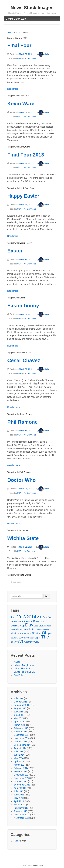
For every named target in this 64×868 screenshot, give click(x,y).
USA (19, 58)
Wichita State (23, 538)
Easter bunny (23, 306)
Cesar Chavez (24, 360)
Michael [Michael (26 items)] (45, 629)
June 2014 (19, 755)
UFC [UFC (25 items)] (17, 642)
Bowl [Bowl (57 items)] (36, 621)
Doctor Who (21, 480)
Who (28, 530)
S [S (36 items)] (17, 638)
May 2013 (19, 798)
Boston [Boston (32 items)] (29, 621)
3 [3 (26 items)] (13, 618)
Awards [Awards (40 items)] (15, 621)
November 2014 (22, 738)
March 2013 (20, 805)
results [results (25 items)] (13, 638)
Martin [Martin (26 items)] (39, 629)
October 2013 (21, 781)
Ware (27, 147)
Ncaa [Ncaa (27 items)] (24, 633)
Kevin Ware (21, 104)
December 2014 (22, 735)
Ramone (27, 472)
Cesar (22, 414)
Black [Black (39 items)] (22, 621)
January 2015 (21, 732)
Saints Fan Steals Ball (25, 672)
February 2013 (21, 808)
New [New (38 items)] (29, 633)
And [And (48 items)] (50, 618)
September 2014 (22, 745)
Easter (22, 243)
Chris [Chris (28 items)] (42, 622)
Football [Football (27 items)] (47, 626)
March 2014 (20, 765)
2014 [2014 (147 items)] (31, 617)
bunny (22, 353)
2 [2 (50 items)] (11, 617)
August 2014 (20, 748)
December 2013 (22, 775)
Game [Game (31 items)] (19, 629)
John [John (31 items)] (34, 629)
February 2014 (21, 768)
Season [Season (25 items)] (31, 638)
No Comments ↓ (31, 58)
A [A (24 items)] (46, 618)
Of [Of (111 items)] (44, 633)
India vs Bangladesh (24, 665)
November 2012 (22, 818)
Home (10, 33)
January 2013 (21, 811)
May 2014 (19, 758)
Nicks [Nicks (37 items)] (39, 633)
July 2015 (19, 712)
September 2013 (22, 785)
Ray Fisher (19, 675)
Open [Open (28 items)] (49, 633)
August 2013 (20, 788)
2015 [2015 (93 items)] (41, 617)
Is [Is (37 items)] (30, 629)
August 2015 (20, 708)
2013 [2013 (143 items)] (21, 617)
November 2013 (22, 778)
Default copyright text (35, 866)
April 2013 (19, 801)
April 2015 (19, 722)
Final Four (19, 45)
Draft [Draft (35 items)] (41, 626)
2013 (18, 33)
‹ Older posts (16, 582)
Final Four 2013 (26, 155)
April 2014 (19, 761)
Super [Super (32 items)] (38, 638)
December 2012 (22, 815)
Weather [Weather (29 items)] (28, 642)
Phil (21, 472)
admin (44, 54)
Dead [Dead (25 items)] (36, 626)
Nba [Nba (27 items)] (19, 633)
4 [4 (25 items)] (15, 618)
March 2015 (20, 725)
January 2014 (21, 771)
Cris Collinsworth (22, 669)
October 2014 (21, 742)
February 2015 (21, 728)
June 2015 (19, 715)
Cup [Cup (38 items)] (22, 626)
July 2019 (19, 698)
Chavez (29, 414)
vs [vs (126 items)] (22, 641)
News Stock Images (32, 8)
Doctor (22, 530)
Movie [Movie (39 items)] (14, 633)
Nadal (17, 662)
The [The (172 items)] (45, 637)
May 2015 (19, 718)
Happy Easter (23, 196)
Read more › (13, 89)
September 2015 (22, 705)
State (22, 575)
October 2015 (21, 702)
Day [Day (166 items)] (29, 625)
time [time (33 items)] (13, 642)
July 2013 (19, 791)
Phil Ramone (22, 422)
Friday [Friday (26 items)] (13, 629)
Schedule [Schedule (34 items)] (23, 638)
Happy (29, 243)
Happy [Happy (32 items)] (26, 629)
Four (27, 96)
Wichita (28, 575)
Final (21, 96)
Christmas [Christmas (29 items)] (15, 626)
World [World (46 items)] (36, 642)
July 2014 (19, 751)
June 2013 (19, 795)
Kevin (22, 147)
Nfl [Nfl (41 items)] (34, 633)
